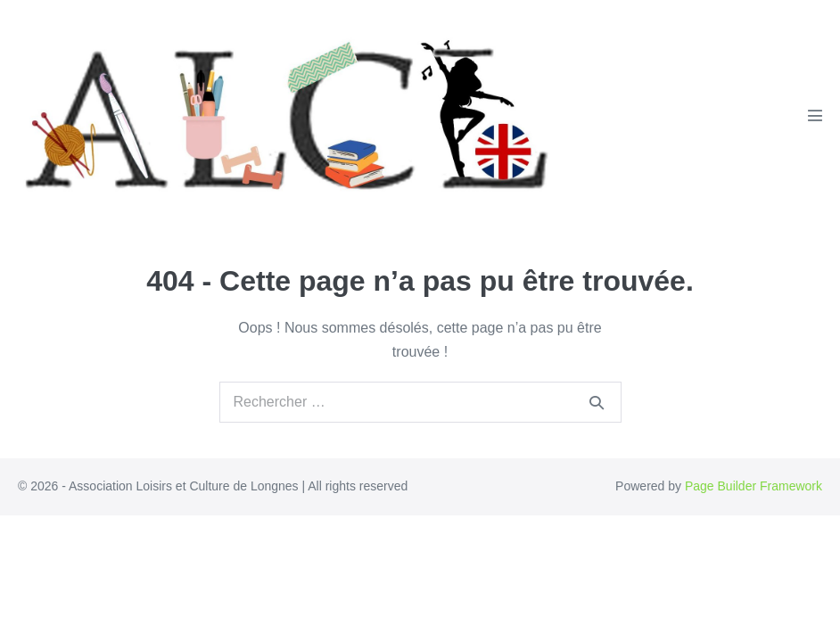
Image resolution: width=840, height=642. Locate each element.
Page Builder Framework (754, 486)
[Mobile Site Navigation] (815, 115)
